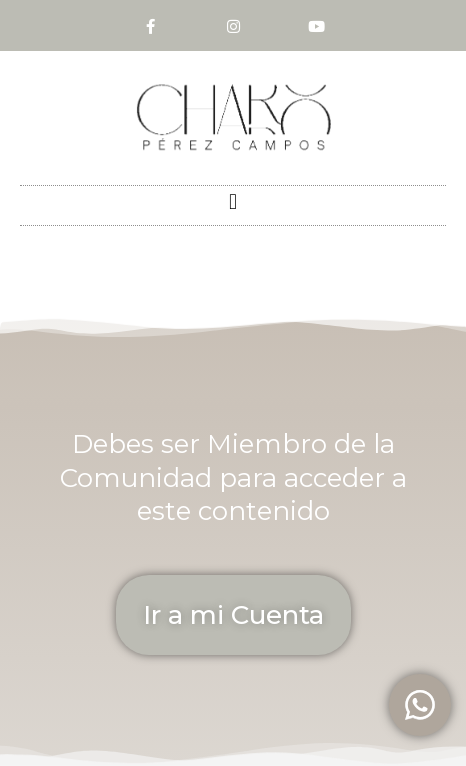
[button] (232, 202)
